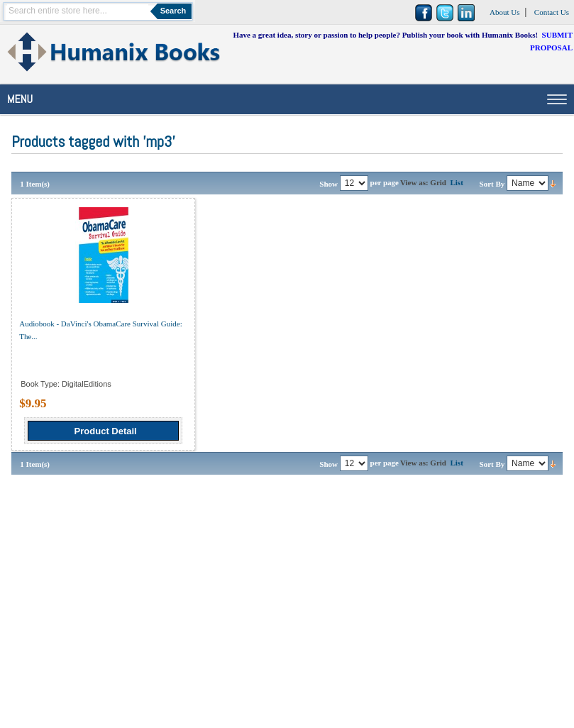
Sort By (492, 184)
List (456, 182)
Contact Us (552, 12)
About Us (504, 12)
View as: (414, 182)
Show (329, 184)
